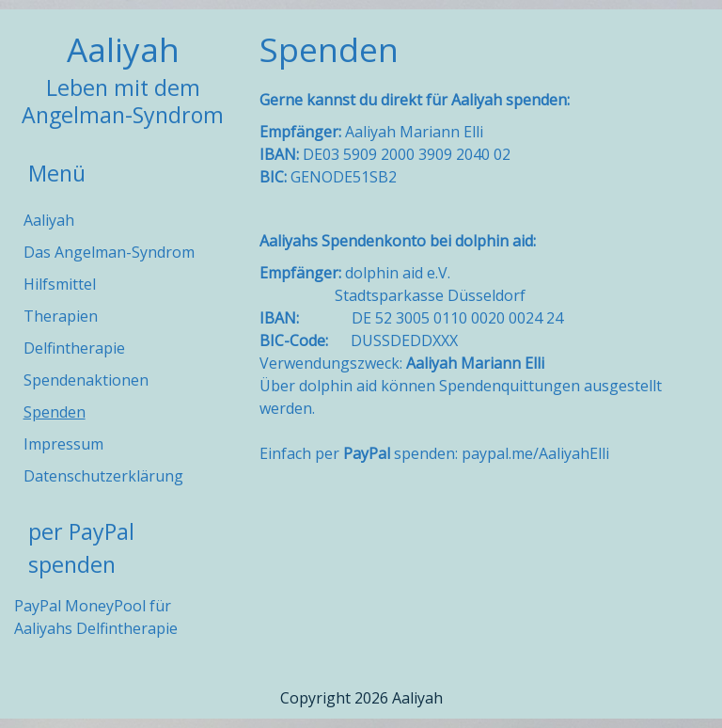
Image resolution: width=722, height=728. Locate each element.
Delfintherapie (74, 348)
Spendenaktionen (86, 380)
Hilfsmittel (60, 284)
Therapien (61, 316)
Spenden (55, 412)
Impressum (63, 444)
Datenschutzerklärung (103, 476)
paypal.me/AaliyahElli (535, 453)
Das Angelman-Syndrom (109, 252)
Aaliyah (123, 49)
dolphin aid (494, 241)
